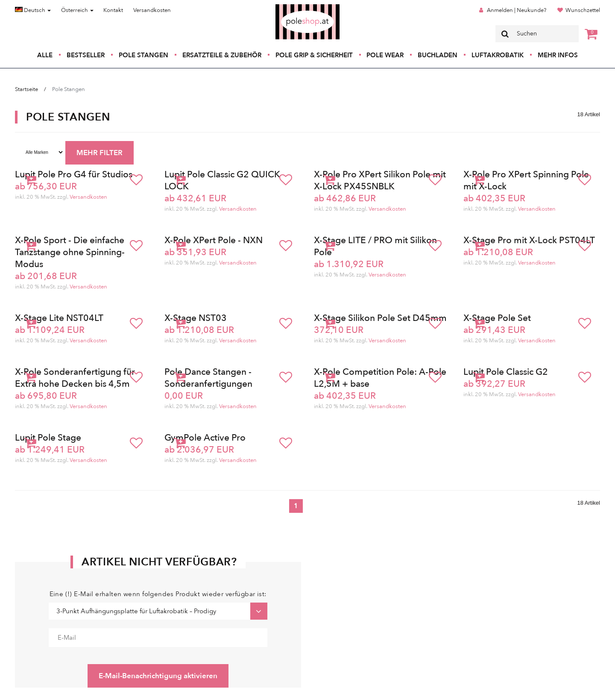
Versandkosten (152, 10)
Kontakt (113, 10)
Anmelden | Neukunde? (517, 10)
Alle (45, 55)
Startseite (26, 89)
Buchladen (438, 55)
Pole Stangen (143, 55)
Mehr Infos (558, 55)
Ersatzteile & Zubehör (222, 55)
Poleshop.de (287, 7)
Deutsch (33, 10)
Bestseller (86, 55)
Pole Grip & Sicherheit (314, 55)
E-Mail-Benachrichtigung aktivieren (158, 676)
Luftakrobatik (498, 55)
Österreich (77, 10)
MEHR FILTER (100, 153)
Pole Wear (385, 55)
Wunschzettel (583, 10)
